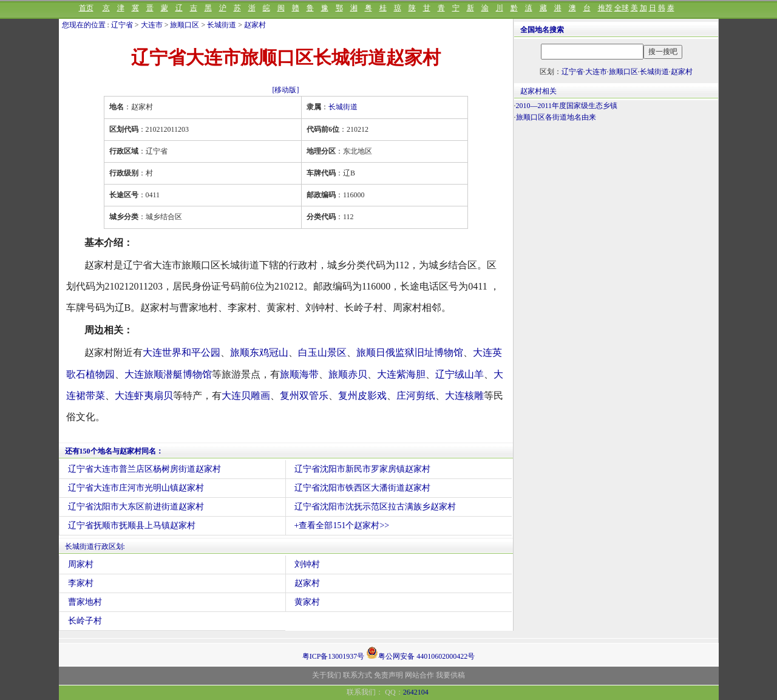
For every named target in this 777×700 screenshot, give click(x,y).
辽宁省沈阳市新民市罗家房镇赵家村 (362, 469)
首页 (86, 8)
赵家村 (255, 25)
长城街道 (222, 25)
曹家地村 (85, 602)
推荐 (605, 8)
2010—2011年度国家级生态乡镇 (567, 106)
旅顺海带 (299, 374)
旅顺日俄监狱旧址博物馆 (410, 352)
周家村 (81, 564)
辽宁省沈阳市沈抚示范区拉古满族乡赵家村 (375, 507)
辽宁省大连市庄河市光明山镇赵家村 (136, 488)
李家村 (81, 583)
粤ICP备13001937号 (334, 656)
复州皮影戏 (362, 396)
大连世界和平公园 (182, 352)
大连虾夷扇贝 (144, 396)
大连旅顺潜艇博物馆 (168, 374)
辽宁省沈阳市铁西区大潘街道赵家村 (362, 488)
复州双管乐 (304, 396)
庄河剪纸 (416, 396)
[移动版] (286, 90)
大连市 (152, 25)
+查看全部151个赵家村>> (342, 525)
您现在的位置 (84, 25)
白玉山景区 (322, 352)
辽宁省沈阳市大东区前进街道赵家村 (136, 507)
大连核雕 (464, 396)
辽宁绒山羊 (460, 374)
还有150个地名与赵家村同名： (114, 451)
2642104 (416, 692)
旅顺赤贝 (348, 374)
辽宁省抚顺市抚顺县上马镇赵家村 (132, 525)
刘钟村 (307, 564)
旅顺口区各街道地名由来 (556, 117)
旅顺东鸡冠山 (259, 352)
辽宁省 (122, 25)
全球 (622, 8)
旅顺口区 (185, 25)
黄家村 (307, 602)
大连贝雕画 (246, 396)
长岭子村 (85, 621)
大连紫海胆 (401, 374)
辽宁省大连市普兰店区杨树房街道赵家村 (144, 469)
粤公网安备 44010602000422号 (420, 653)
